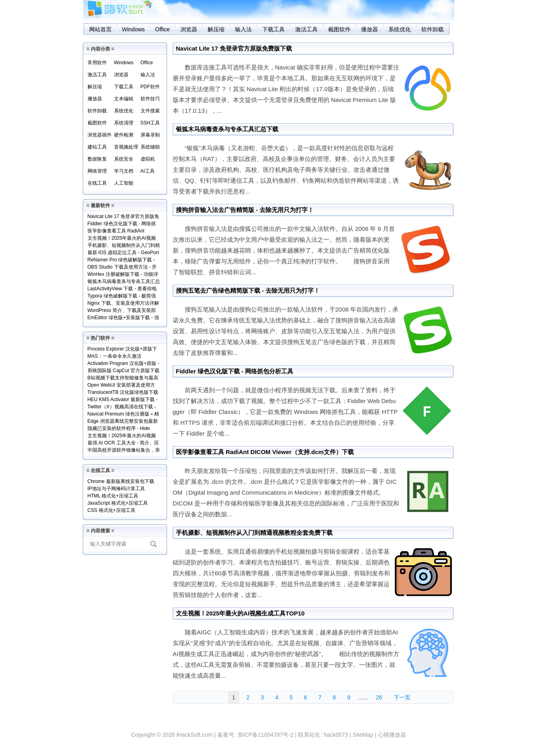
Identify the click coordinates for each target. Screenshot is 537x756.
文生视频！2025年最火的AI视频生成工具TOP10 (240, 613)
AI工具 (148, 171)
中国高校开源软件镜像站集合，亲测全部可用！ (124, 451)
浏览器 (189, 29)
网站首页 (100, 29)
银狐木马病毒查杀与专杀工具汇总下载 (227, 129)
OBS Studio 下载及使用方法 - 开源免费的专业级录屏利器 (122, 268)
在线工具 (97, 183)
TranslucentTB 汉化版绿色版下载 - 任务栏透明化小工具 (123, 393)
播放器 (370, 29)
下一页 (402, 697)
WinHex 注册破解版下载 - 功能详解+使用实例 (123, 275)
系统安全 (124, 159)
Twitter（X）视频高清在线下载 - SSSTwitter (122, 407)
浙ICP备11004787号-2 (265, 735)
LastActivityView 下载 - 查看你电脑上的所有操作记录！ (122, 289)
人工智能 (124, 183)
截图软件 (339, 29)
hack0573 (336, 735)
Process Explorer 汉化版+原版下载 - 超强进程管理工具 (123, 349)
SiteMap (363, 735)
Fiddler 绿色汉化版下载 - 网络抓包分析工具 (235, 371)
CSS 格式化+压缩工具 (111, 510)
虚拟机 (148, 159)
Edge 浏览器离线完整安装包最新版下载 (123, 422)
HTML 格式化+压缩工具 (113, 496)
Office (162, 29)
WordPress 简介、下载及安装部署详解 (122, 311)
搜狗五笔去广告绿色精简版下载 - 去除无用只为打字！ (248, 290)
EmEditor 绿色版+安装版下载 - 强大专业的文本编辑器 (123, 318)
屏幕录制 (150, 135)
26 (379, 697)
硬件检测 (124, 135)
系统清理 (124, 123)
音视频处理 (126, 147)
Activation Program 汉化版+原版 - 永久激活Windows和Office (124, 364)
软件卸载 (433, 29)
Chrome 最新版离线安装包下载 (121, 481)
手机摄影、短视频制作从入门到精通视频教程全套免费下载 (254, 533)
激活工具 (306, 29)
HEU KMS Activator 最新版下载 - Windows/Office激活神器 (123, 400)
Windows (134, 29)
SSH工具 (150, 123)
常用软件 (97, 63)
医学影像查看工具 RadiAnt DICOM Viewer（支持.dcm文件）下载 (265, 452)
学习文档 (124, 171)
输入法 (243, 29)
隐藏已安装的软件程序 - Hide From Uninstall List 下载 (119, 429)
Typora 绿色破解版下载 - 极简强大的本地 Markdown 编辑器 (122, 296)
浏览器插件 (100, 135)
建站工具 (97, 147)
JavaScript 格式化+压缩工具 (118, 503)
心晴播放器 (392, 735)
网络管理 (97, 171)
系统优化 (400, 29)
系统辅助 (150, 147)
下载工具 (274, 29)
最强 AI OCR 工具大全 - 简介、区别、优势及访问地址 (124, 443)
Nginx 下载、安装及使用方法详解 (123, 303)
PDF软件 (150, 87)
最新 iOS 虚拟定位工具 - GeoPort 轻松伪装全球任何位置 (123, 253)
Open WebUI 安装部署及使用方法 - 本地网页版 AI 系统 (121, 386)
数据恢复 (97, 159)
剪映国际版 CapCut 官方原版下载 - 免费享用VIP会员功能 (124, 371)
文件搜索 (150, 111)
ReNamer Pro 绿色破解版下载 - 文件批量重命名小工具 (121, 260)
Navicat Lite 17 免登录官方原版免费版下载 (234, 48)
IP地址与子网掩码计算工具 (116, 489)
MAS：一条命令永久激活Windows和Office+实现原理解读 (122, 357)
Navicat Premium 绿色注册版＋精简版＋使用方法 (124, 415)
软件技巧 (150, 99)
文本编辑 (124, 99)
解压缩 (216, 29)
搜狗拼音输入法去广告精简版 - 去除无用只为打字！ (245, 210)
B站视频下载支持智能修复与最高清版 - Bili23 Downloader (123, 378)
